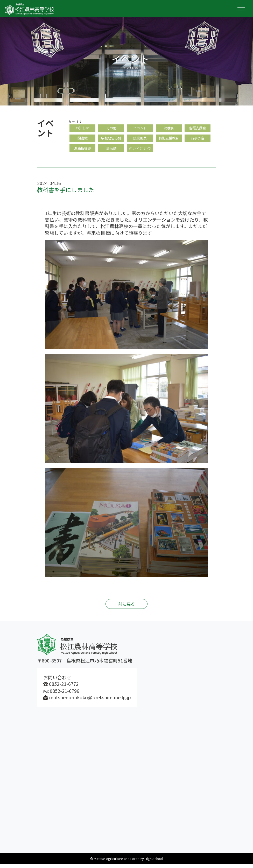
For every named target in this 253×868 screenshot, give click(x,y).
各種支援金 (198, 129)
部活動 (111, 151)
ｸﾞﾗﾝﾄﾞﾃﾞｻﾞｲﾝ (140, 151)
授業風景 (140, 140)
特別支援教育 (169, 140)
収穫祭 (169, 129)
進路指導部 (82, 151)
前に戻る (126, 608)
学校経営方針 (111, 140)
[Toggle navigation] (241, 9)
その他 (111, 129)
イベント (140, 129)
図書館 (82, 140)
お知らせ (82, 129)
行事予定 (198, 140)
